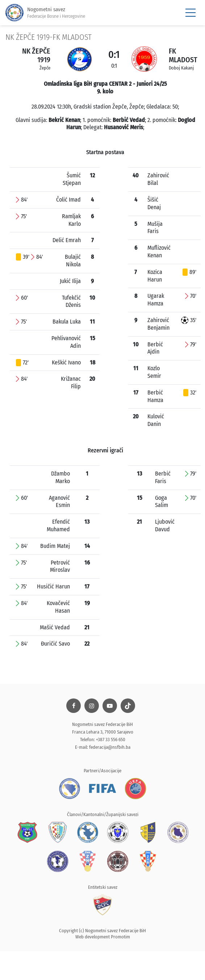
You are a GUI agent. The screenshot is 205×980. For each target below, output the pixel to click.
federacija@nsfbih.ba (110, 747)
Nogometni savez (45, 13)
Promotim (120, 937)
